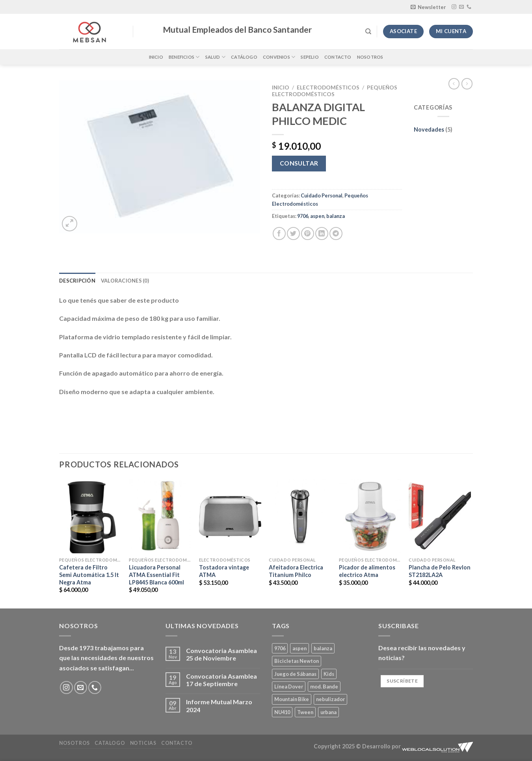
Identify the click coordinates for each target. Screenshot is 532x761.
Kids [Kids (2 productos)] (329, 674)
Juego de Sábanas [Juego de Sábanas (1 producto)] (295, 674)
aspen (317, 216)
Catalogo (110, 743)
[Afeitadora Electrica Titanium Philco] (300, 516)
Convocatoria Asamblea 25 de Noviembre (221, 654)
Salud (216, 57)
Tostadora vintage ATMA (224, 571)
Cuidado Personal (322, 195)
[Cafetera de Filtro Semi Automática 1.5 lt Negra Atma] (90, 516)
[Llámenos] (469, 7)
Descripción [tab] (77, 281)
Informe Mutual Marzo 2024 (219, 705)
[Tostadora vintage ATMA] (230, 516)
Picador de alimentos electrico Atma (367, 571)
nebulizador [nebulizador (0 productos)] (330, 699)
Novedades (429, 129)
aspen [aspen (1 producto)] (299, 648)
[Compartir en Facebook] (279, 234)
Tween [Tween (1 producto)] (305, 712)
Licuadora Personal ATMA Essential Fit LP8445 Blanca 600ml (156, 575)
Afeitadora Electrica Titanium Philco (296, 571)
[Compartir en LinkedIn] (322, 234)
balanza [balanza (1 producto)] (323, 648)
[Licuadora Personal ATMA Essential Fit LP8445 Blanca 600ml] (160, 516)
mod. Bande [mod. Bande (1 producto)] (324, 687)
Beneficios (184, 57)
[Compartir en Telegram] (336, 234)
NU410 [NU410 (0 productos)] (282, 712)
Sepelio (310, 57)
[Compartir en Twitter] (293, 234)
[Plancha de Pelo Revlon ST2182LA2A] (440, 516)
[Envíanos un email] (461, 7)
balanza (336, 216)
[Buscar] (368, 32)
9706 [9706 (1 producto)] (280, 648)
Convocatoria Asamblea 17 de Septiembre (221, 680)
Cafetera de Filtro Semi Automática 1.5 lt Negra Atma (89, 575)
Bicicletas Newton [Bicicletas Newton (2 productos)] (297, 661)
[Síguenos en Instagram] (454, 7)
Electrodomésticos (328, 87)
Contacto (338, 57)
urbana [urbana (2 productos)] (328, 712)
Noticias (143, 743)
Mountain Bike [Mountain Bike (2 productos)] (292, 699)
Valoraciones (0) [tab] (125, 281)
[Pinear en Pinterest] (308, 234)
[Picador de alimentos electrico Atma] (370, 516)
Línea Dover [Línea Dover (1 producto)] (289, 687)
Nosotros (370, 57)
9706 (303, 216)
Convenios (279, 57)
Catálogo (244, 57)
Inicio (156, 57)
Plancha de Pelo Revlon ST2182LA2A (440, 571)
